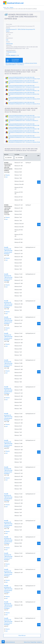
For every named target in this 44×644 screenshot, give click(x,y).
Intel (8, 8)
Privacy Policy (33, 642)
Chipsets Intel (9, 44)
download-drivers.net (15, 3)
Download (41, 182)
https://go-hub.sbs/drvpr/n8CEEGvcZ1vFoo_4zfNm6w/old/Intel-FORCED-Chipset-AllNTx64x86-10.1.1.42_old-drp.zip (21, 64)
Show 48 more (22, 636)
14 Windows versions (11, 52)
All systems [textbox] (19, 158)
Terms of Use (27, 642)
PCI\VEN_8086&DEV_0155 (13, 55)
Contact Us (39, 642)
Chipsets (11, 8)
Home (5, 8)
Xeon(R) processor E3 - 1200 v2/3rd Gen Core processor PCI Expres (21, 30)
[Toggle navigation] (3, 642)
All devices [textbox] (8, 158)
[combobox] (9, 158)
